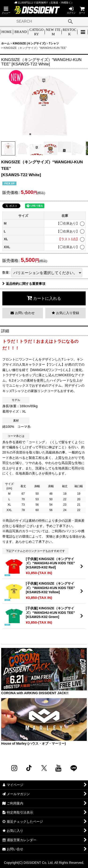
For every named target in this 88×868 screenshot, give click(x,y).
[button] (6, 10)
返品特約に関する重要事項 (24, 284)
